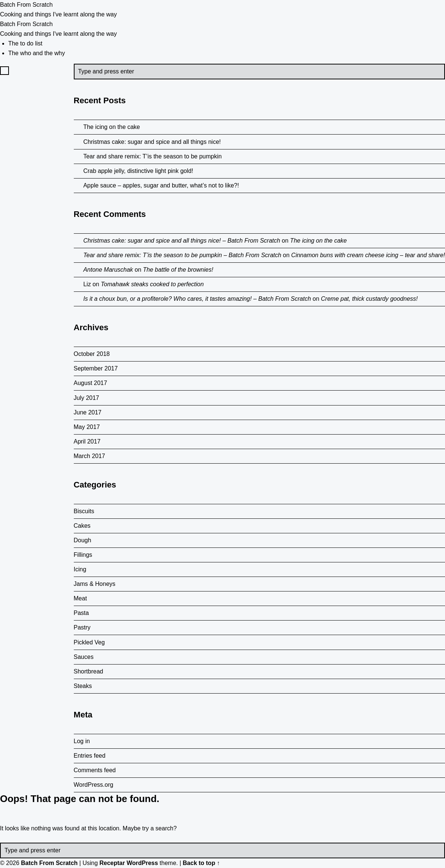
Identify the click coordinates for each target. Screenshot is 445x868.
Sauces (84, 657)
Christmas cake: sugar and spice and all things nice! (152, 142)
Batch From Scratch (49, 863)
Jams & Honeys (95, 584)
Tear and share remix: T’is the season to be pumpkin (152, 156)
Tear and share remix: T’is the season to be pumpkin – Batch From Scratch (182, 255)
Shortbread (89, 671)
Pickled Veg (89, 642)
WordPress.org (94, 785)
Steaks (83, 686)
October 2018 (92, 354)
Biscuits (84, 511)
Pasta (81, 613)
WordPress (142, 863)
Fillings (83, 555)
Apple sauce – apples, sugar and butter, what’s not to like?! (161, 185)
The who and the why (37, 53)
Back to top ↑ (201, 863)
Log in (82, 741)
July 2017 (87, 398)
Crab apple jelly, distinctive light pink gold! (138, 171)
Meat (81, 598)
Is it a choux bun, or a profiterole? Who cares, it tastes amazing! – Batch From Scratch (197, 299)
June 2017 (88, 412)
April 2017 (87, 441)
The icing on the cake (111, 127)
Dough (83, 540)
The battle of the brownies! (178, 270)
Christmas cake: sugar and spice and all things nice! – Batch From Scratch (182, 241)
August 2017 (91, 383)
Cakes (82, 526)
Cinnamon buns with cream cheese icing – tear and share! (368, 255)
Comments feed (95, 770)
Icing (80, 569)
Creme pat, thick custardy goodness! (369, 299)
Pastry (82, 627)
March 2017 (90, 456)
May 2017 (87, 427)
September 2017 (96, 368)
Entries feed (90, 756)
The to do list (25, 43)
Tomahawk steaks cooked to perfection (152, 284)
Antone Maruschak (108, 270)
